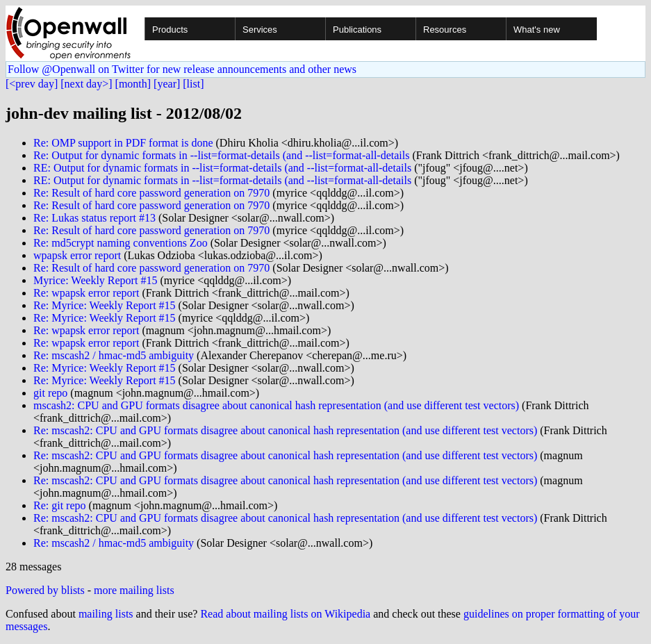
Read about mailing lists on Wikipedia (285, 614)
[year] (167, 84)
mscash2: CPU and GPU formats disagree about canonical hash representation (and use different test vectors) (276, 405)
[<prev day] (32, 84)
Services (260, 30)
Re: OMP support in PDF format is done (123, 143)
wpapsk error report (77, 255)
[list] (193, 84)
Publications (357, 30)
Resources (445, 30)
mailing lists (106, 614)
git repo (50, 393)
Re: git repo (60, 505)
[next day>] (86, 84)
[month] (133, 84)
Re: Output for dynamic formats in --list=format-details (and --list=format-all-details (221, 155)
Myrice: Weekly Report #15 (95, 280)
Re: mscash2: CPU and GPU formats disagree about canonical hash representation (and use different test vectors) (285, 430)
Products (170, 30)
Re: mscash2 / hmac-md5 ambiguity (114, 355)
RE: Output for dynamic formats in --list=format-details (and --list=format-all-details (222, 168)
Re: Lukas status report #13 (94, 218)
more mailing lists (134, 590)
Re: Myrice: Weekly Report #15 (105, 305)
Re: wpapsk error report (86, 293)
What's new (537, 30)
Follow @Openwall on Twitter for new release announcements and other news (182, 69)
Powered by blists (45, 590)
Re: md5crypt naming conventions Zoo (121, 243)
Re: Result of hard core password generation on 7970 (151, 193)
